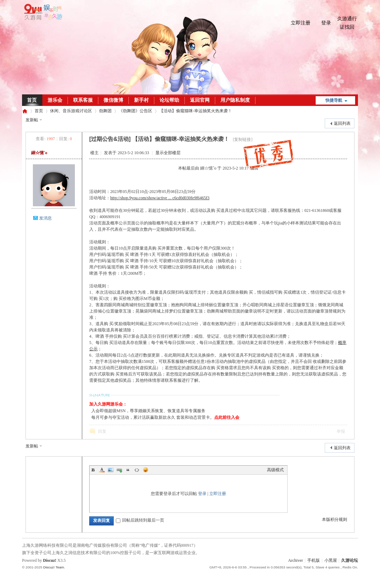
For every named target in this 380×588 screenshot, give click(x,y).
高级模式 (275, 470)
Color (102, 470)
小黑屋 (331, 560)
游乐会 (55, 100)
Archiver (295, 560)
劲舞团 (105, 111)
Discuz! (50, 560)
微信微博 (113, 100)
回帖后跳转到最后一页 (140, 520)
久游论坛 (25, 111)
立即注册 (301, 23)
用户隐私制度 (235, 100)
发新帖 (32, 120)
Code (137, 470)
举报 (341, 431)
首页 (32, 100)
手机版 (314, 560)
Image (111, 470)
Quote (128, 470)
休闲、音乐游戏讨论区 (71, 111)
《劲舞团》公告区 (135, 111)
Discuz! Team (54, 567)
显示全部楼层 (168, 153)
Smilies (146, 470)
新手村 (141, 100)
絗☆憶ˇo (39, 153)
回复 (102, 431)
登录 (326, 23)
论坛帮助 (169, 100)
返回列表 (342, 123)
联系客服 (83, 100)
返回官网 (200, 100)
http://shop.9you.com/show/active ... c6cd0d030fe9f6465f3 (160, 198)
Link (119, 470)
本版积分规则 (335, 519)
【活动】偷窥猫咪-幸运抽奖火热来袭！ (196, 111)
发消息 (45, 218)
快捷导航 (334, 100)
